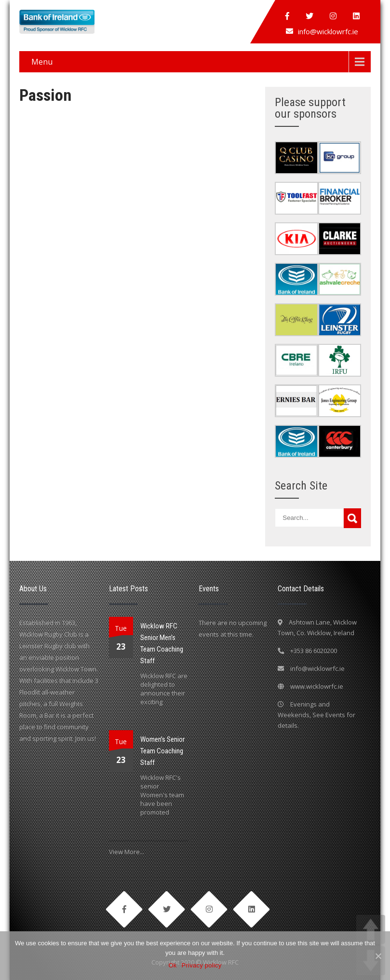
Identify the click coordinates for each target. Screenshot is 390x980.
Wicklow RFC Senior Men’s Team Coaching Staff (162, 643)
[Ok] (378, 956)
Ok (172, 965)
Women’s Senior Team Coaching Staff (162, 751)
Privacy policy (202, 965)
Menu (42, 62)
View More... (127, 852)
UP (371, 929)
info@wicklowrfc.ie (328, 31)
